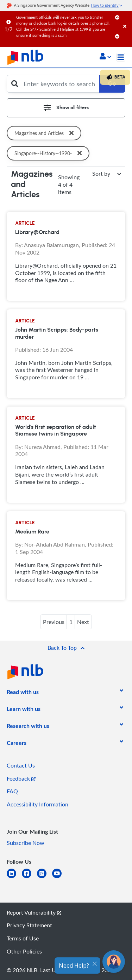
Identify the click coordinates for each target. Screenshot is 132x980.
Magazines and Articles (45, 133)
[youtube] (60, 878)
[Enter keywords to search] (59, 84)
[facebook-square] (29, 878)
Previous (54, 622)
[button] (105, 57)
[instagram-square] (45, 878)
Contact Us (21, 765)
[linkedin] (14, 878)
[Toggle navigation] (121, 57)
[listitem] (23, 693)
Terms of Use (23, 938)
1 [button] (71, 622)
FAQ (12, 791)
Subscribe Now (26, 843)
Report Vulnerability (34, 912)
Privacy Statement (29, 925)
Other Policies (24, 951)
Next (83, 622)
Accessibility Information (37, 804)
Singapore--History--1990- (50, 153)
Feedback (21, 778)
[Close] (126, 19)
